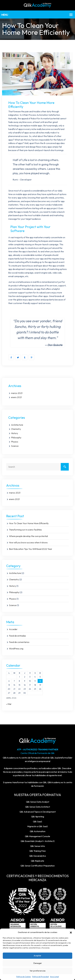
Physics (15, 442)
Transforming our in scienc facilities (25, 530)
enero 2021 (16, 397)
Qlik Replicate (37, 861)
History (15, 433)
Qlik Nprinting (38, 817)
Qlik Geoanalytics (38, 856)
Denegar (38, 963)
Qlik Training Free (37, 851)
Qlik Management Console (37, 836)
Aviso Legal (54, 977)
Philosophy (16, 438)
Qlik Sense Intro (38, 846)
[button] (71, 932)
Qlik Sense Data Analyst (38, 802)
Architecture (17, 425)
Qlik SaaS (37, 822)
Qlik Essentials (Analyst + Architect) (38, 841)
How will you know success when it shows (28, 542)
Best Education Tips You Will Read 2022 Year (31, 549)
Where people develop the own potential (28, 536)
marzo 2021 (17, 393)
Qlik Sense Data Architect (38, 807)
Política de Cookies (24, 977)
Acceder (13, 629)
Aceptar (37, 956)
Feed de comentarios (19, 642)
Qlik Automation (38, 831)
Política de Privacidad (40, 977)
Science (15, 446)
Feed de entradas (17, 636)
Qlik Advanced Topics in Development (38, 812)
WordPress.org (16, 649)
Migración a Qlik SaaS (37, 826)
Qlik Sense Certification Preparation (38, 866)
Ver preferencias (38, 971)
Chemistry (16, 429)
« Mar (9, 704)
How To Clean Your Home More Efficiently (29, 523)
